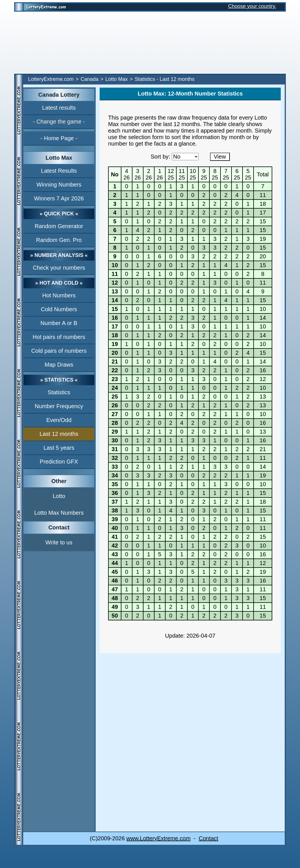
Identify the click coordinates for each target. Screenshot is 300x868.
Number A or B (59, 323)
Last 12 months (59, 434)
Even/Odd (59, 420)
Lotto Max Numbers (59, 513)
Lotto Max (116, 79)
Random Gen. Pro (59, 240)
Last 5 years (59, 448)
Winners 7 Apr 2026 (59, 198)
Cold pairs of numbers (59, 351)
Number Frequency (59, 406)
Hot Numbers (59, 295)
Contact (208, 838)
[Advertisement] (150, 43)
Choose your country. (252, 6)
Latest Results (59, 171)
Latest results (59, 108)
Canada (90, 79)
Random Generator (59, 226)
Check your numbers (59, 268)
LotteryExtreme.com (51, 79)
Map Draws (59, 365)
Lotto (59, 496)
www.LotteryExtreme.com (158, 838)
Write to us (59, 542)
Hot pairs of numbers (59, 337)
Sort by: (160, 157)
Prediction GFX (59, 462)
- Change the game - (59, 122)
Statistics (59, 392)
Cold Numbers (59, 309)
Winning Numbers (59, 185)
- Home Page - (59, 138)
